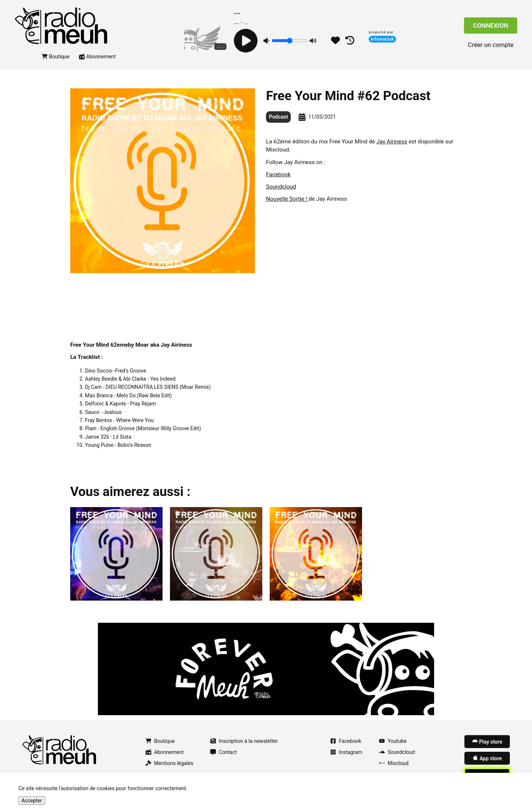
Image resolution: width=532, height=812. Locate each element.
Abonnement (97, 57)
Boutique (56, 57)
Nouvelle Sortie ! (287, 199)
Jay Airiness (392, 142)
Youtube (393, 741)
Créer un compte (491, 45)
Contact (224, 752)
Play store (487, 741)
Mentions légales (169, 763)
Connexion (491, 26)
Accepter (32, 801)
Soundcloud (281, 187)
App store (487, 758)
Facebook (278, 174)
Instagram (346, 752)
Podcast (278, 117)
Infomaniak (382, 39)
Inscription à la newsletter (244, 741)
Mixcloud (394, 763)
